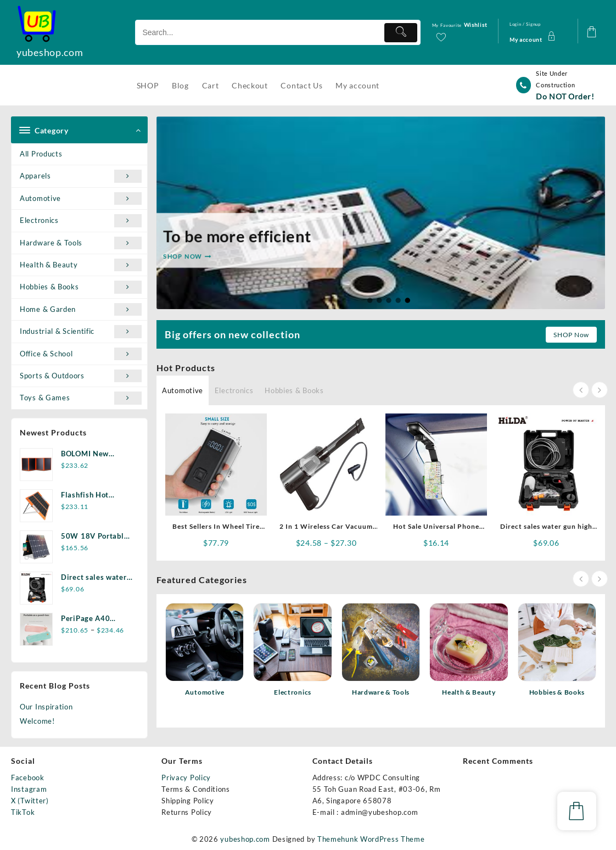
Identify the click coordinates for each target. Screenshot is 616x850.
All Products (41, 154)
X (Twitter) (30, 801)
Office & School (81, 354)
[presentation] (581, 390)
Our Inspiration (46, 707)
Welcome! (37, 721)
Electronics (81, 220)
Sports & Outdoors (81, 376)
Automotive (81, 198)
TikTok (23, 812)
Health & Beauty (81, 265)
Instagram (29, 789)
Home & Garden (81, 309)
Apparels (81, 176)
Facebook (28, 778)
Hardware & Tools (81, 243)
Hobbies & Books (81, 287)
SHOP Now (571, 335)
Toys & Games (81, 398)
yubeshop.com (50, 52)
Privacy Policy (186, 778)
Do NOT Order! (565, 96)
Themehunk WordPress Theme (371, 839)
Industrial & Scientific (81, 331)
